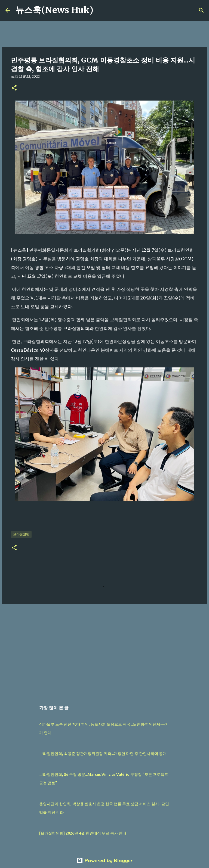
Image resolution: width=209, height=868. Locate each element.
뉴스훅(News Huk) (54, 10)
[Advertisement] (104, 650)
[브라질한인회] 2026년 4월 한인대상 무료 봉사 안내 (83, 833)
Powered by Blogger (104, 860)
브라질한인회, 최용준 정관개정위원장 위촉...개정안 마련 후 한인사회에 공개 (103, 754)
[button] (14, 88)
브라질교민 (21, 534)
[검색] (101, 10)
